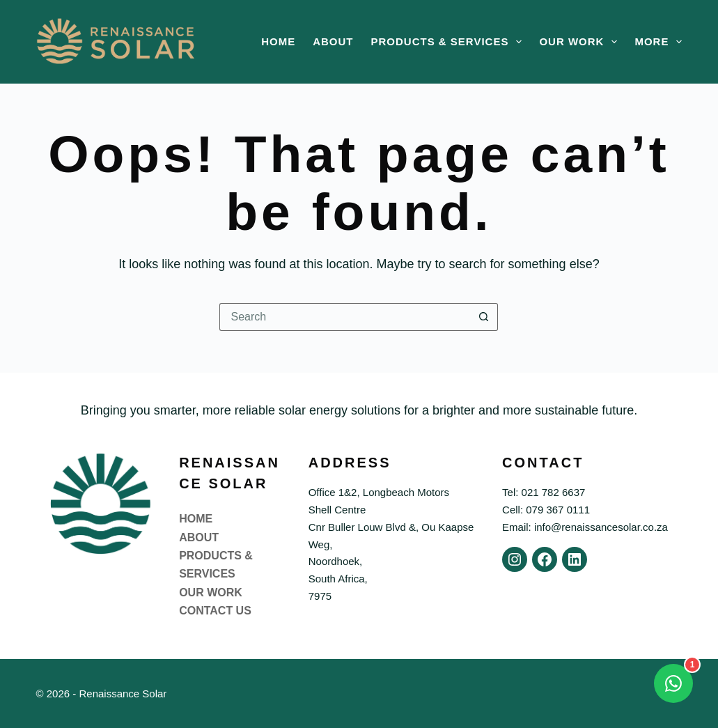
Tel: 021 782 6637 (544, 492)
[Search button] (484, 317)
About (333, 41)
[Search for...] (345, 317)
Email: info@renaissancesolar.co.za (585, 527)
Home (278, 41)
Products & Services (450, 42)
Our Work (581, 42)
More (658, 42)
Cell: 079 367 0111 (546, 510)
